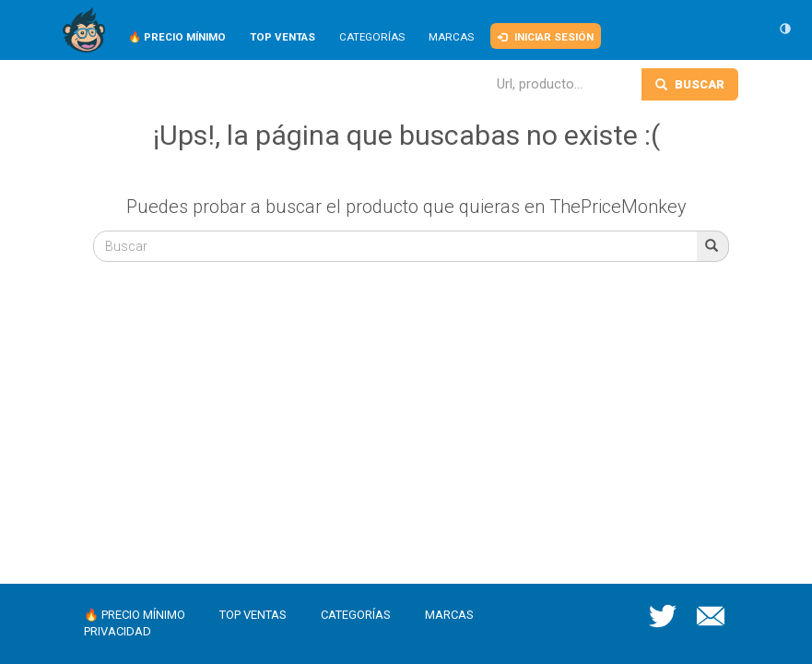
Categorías (372, 37)
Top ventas (253, 615)
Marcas (451, 37)
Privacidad (118, 631)
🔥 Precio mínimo (135, 615)
